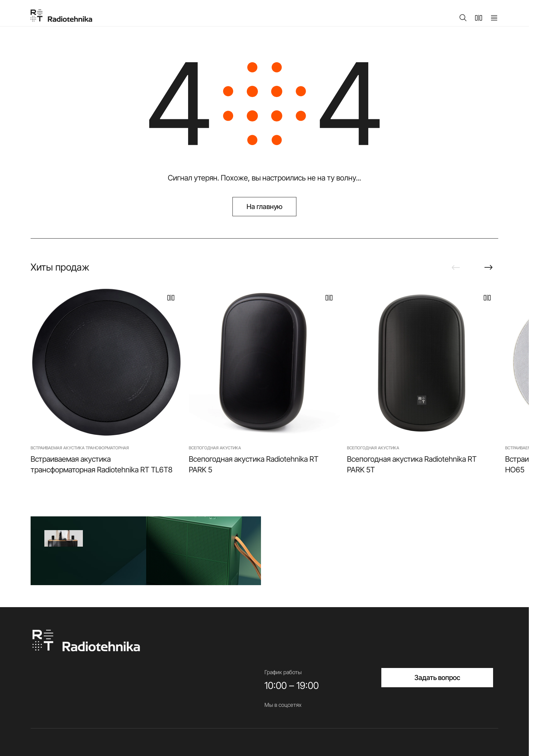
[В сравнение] (171, 298)
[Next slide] (489, 267)
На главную (265, 207)
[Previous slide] (456, 267)
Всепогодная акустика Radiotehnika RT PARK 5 (254, 464)
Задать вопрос (437, 678)
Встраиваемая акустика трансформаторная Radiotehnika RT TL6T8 (101, 464)
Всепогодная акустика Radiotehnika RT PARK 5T (412, 464)
